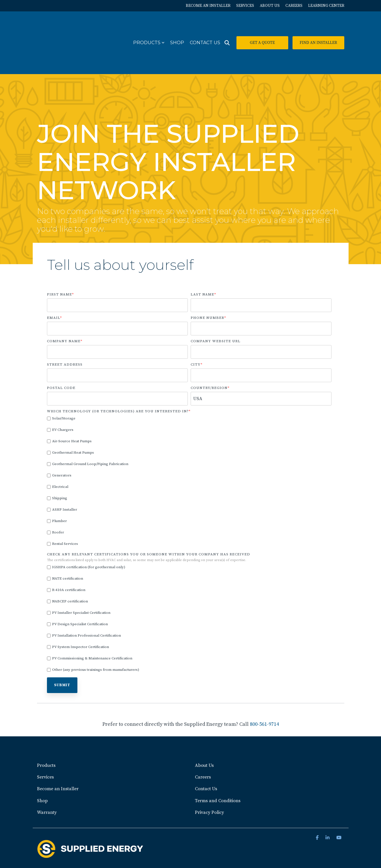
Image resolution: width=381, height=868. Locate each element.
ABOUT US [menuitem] (270, 6)
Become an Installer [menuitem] (58, 755)
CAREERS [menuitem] (294, 6)
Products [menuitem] (46, 732)
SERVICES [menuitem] (245, 6)
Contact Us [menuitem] (206, 755)
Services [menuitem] (45, 743)
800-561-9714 (264, 691)
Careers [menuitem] (203, 743)
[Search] (227, 26)
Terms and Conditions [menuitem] (218, 767)
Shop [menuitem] (42, 767)
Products (149, 26)
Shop (177, 26)
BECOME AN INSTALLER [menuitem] (208, 6)
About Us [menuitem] (204, 732)
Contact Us (205, 26)
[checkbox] (189, 448)
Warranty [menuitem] (47, 778)
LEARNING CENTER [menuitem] (326, 6)
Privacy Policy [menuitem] (209, 778)
